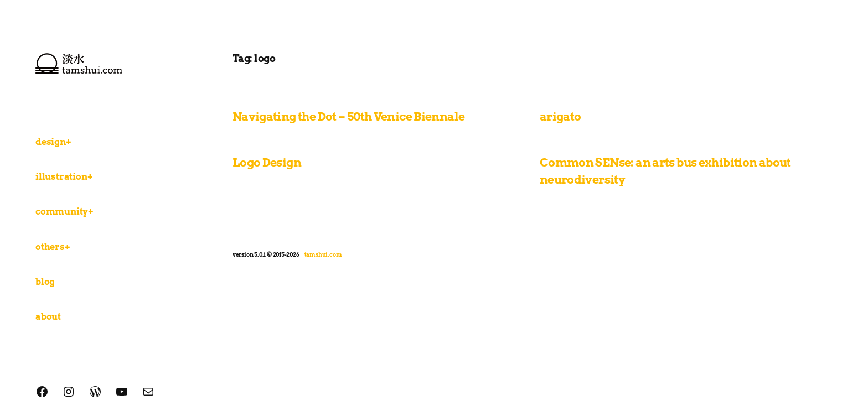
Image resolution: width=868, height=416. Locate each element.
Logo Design (267, 162)
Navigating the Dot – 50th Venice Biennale (349, 116)
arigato (560, 116)
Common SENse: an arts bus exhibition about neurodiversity (665, 171)
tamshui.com (323, 254)
